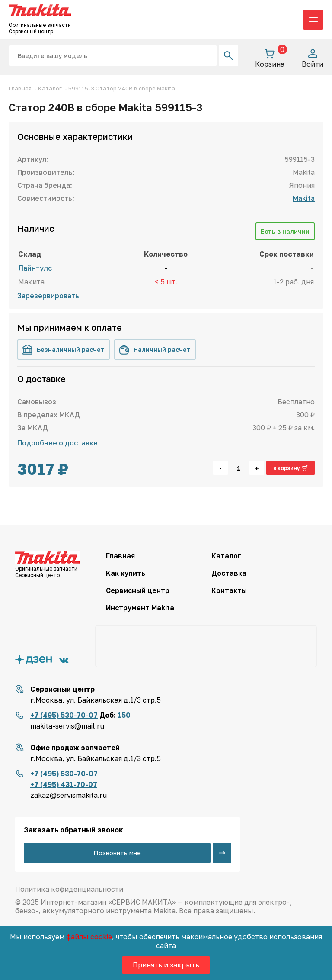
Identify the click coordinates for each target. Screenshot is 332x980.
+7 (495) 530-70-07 (64, 715)
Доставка (229, 573)
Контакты (229, 590)
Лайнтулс (35, 268)
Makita (304, 198)
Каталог (226, 556)
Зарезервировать (48, 296)
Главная (120, 556)
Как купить (126, 573)
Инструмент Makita (140, 608)
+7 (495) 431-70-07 (64, 784)
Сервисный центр (138, 590)
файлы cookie (89, 937)
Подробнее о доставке (57, 443)
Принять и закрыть (166, 965)
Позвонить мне (117, 853)
